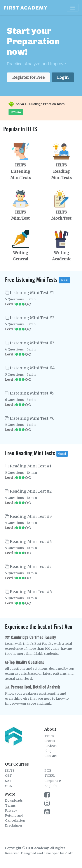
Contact (51, 756)
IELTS (10, 771)
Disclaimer (14, 825)
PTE (48, 771)
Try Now (16, 112)
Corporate (53, 781)
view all (64, 280)
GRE (8, 786)
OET (8, 776)
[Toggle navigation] (73, 8)
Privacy (11, 810)
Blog (48, 751)
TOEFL (50, 776)
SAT (8, 781)
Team (49, 736)
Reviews (51, 746)
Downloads (14, 801)
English (51, 786)
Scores (50, 741)
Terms (10, 806)
